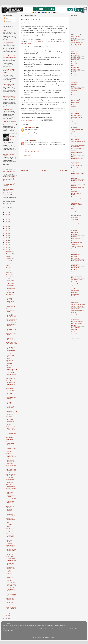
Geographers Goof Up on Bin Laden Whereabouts (11, 371)
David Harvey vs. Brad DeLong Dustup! (10, 423)
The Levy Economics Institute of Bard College (77, 204)
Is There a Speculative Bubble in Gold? (11, 320)
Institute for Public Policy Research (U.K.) (77, 178)
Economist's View (76, 69)
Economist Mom (75, 67)
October (8, 256)
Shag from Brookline (30, 127)
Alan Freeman (75, 217)
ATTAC (73, 132)
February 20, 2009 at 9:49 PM (32, 135)
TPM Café (74, 107)
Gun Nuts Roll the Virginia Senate (10, 557)
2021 (6, 222)
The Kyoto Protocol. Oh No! (11, 334)
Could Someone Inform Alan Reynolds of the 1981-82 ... (11, 494)
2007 (6, 618)
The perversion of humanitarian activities (10, 362)
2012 (6, 242)
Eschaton (73, 72)
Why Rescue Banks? (11, 499)
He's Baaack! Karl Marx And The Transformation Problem (9, 71)
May (8, 268)
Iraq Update (9, 574)
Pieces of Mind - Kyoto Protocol (10, 306)
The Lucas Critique (11, 378)
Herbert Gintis (75, 274)
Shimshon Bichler (76, 327)
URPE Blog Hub (75, 113)
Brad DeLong (75, 234)
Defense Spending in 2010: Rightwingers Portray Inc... (11, 563)
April (8, 270)
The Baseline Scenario (77, 109)
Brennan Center (75, 134)
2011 (6, 245)
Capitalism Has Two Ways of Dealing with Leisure (9, 122)
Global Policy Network (77, 166)
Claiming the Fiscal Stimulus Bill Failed (11, 443)
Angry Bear (74, 38)
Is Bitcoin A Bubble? (8, 110)
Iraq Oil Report (75, 80)
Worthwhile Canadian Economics (76, 118)
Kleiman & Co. (75, 86)
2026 (6, 210)
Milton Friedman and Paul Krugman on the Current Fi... (11, 609)
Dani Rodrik (74, 49)
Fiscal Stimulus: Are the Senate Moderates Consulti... (11, 541)
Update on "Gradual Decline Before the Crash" (11, 324)
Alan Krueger (75, 220)
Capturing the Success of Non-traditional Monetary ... (11, 413)
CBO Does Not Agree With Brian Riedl (11, 550)
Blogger (53, 637)
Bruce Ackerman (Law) (77, 242)
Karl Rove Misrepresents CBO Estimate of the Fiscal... (11, 461)
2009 (6, 249)
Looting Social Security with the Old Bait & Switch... (11, 449)
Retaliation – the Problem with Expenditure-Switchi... (10, 578)
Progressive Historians (77, 323)
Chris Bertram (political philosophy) (77, 247)
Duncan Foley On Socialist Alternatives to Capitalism (10, 57)
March (8, 272)
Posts (6, 18)
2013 (6, 240)
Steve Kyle (74, 332)
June (8, 265)
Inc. (35, 101)
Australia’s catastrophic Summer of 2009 (11, 514)
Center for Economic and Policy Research (77, 139)
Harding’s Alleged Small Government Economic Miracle (11, 584)
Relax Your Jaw (75, 97)
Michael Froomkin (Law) (77, 306)
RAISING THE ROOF (9, 84)
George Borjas (75, 78)
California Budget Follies (10, 366)
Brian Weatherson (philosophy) (76, 239)
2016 (6, 233)
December (9, 251)
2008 (6, 616)
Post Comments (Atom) (33, 174)
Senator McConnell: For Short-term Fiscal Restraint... (11, 338)
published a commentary (45, 41)
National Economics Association (76, 190)
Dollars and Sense (76, 57)
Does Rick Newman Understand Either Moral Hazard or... (11, 329)
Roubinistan (74, 105)
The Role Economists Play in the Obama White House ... (11, 476)
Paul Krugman (75, 95)
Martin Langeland (29, 140)
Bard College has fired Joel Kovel (11, 381)
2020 (6, 224)
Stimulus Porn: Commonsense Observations (10, 535)
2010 (6, 247)
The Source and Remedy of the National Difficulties (10, 600)
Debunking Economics (77, 55)
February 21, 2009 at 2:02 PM (32, 152)
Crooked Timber (75, 47)
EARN (73, 156)
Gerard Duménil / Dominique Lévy (75, 265)
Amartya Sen (74, 222)
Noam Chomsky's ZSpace (77, 311)
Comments (7, 21)
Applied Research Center (77, 130)
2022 (6, 219)
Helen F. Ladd (75, 272)
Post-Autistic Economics (77, 197)
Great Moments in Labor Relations (11, 385)
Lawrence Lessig (75, 298)
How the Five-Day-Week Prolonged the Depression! (11, 589)
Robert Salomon (75, 103)
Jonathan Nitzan (75, 290)
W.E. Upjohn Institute (76, 211)
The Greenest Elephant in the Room (10, 310)
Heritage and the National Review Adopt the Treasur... (11, 569)
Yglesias (73, 121)
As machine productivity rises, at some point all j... (9, 184)
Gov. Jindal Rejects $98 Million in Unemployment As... (11, 356)
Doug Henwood (75, 60)
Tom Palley (74, 111)
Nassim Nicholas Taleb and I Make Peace (11, 433)
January (8, 613)
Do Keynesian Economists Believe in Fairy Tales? (11, 300)
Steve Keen (74, 330)
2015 (6, 235)
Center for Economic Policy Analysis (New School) (78, 142)
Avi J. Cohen (74, 230)
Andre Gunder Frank (76, 224)
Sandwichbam (9, 437)
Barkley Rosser (75, 232)
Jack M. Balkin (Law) (76, 280)
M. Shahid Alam (75, 300)
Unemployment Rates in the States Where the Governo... (11, 344)
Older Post (64, 170)
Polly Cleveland (75, 319)
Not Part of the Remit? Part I (10, 295)
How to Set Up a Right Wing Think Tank (11, 530)
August (8, 261)
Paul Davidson (75, 315)
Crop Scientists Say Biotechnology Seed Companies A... (11, 349)
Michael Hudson (75, 308)
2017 (6, 231)
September (9, 258)
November (9, 254)
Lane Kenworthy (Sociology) (75, 295)
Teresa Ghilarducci (76, 334)
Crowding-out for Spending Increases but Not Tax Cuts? (11, 287)
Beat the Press (75, 40)
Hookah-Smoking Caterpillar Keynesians (10, 503)
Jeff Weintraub (75, 286)
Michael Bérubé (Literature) (78, 304)
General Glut (74, 76)
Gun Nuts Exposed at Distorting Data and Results (10, 43)
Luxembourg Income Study (78, 188)
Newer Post (25, 170)
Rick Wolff (74, 325)
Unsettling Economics (77, 115)
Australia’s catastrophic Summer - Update (11, 455)
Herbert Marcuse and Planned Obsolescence (13, 138)
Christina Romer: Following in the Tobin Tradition (11, 282)
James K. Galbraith (76, 284)
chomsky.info (74, 244)
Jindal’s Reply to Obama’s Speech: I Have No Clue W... (11, 315)
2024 (6, 215)
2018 (6, 228)
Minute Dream (10, 440)
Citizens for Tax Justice (77, 152)
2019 (6, 226)
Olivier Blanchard (76, 313)
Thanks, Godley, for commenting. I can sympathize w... (8, 194)
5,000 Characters (10, 388)
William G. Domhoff (76, 338)
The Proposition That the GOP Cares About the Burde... (11, 428)
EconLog (73, 62)
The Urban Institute (76, 207)
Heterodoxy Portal (76, 168)
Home (44, 170)
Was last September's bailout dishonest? (11, 546)
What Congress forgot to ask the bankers (11, 466)
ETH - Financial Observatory (75, 163)
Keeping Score (10, 605)
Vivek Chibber (75, 336)
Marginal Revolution (76, 88)
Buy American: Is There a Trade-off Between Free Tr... (11, 594)
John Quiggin (74, 82)
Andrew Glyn (75, 226)
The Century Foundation (77, 199)
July (7, 263)
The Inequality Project (77, 201)
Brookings (74, 136)
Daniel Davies (75, 51)
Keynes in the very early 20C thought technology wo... (9, 178)
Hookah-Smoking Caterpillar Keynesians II (10, 481)
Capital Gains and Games (77, 43)
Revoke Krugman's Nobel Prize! (11, 554)
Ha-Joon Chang (75, 268)
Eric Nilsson (74, 256)
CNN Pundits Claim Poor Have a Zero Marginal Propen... (11, 471)
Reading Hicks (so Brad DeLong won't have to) (10, 407)
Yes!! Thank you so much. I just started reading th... (10, 172)
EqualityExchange (76, 254)
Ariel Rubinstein (75, 228)
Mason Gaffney (75, 302)
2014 (6, 238)
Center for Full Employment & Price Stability (78, 146)
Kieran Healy (74, 292)
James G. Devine (75, 282)
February (9, 275)
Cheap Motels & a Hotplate (78, 45)
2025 (6, 212)
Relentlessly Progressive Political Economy (77, 100)
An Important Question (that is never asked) (11, 418)
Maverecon (74, 91)
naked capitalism (75, 123)
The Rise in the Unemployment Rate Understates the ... (11, 520)
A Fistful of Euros (76, 36)
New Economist (75, 93)
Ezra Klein (74, 74)
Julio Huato (74, 84)
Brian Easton (74, 237)
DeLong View (75, 53)
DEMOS (73, 154)
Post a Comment (27, 155)
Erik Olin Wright (75, 258)
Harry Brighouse (75, 270)
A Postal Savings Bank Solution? (10, 485)
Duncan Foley (75, 252)
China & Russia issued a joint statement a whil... (9, 189)
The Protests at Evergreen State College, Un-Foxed (9, 97)
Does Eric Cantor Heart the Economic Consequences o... (11, 393)
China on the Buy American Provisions (10, 402)
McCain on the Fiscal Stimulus (11, 489)
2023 (6, 217)
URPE (73, 209)
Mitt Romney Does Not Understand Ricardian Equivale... (11, 508)
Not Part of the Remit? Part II (10, 292)
